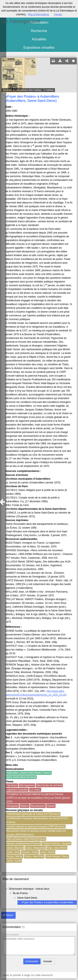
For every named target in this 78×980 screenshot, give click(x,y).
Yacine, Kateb (14, 861)
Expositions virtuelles (39, 48)
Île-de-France (20, 893)
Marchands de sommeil (49, 785)
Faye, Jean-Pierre (57, 848)
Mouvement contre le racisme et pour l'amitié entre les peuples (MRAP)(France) (36, 833)
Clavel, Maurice (15, 848)
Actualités (39, 39)
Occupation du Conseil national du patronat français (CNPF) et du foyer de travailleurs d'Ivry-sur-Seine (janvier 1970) (38, 798)
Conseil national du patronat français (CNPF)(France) (36, 827)
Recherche (39, 31)
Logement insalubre (17, 790)
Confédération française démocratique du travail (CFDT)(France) (37, 820)
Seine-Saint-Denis (27, 898)
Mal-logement (27, 785)
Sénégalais (12, 806)
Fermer (58, 14)
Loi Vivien (35, 790)
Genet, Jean (13, 852)
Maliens (24, 806)
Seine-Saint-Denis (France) (21, 777)
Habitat (51, 806)
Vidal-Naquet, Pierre (57, 856)
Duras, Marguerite (35, 848)
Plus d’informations (38, 14)
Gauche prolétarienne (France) (23, 843)
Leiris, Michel (47, 852)
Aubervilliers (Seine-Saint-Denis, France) (29, 773)
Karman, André (30, 852)
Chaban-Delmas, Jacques (56, 843)
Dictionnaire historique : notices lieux (29, 889)
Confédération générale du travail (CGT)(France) (33, 814)
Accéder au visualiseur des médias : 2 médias (28, 90)
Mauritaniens (38, 806)
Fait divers (12, 785)
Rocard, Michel (14, 856)
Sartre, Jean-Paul (34, 856)
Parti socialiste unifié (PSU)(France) (26, 839)
